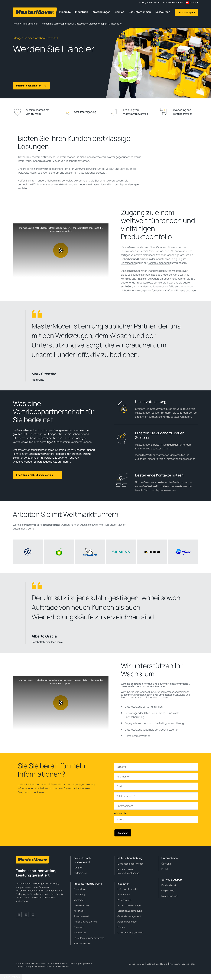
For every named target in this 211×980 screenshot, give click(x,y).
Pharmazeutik (124, 900)
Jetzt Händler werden (173, 3)
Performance (80, 873)
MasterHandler (81, 905)
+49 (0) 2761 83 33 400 (150, 3)
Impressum (175, 964)
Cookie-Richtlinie (137, 964)
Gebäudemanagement (129, 916)
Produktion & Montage (129, 905)
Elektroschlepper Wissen (130, 864)
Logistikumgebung (159, 263)
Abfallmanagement (127, 922)
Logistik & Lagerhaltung (130, 911)
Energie (121, 927)
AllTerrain (79, 911)
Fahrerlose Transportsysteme (89, 938)
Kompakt (78, 868)
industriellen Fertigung (169, 259)
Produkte (65, 12)
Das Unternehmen (140, 12)
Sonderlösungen (82, 943)
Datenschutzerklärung (157, 964)
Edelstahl (79, 927)
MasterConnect (170, 896)
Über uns (166, 864)
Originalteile (168, 891)
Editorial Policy (189, 964)
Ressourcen (163, 12)
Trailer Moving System (85, 922)
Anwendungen (101, 12)
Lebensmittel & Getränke (130, 933)
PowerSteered (81, 916)
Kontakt (165, 869)
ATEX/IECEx (80, 933)
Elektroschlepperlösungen (123, 184)
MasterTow (79, 900)
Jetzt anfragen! (186, 12)
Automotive (124, 894)
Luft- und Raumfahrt (128, 889)
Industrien (82, 12)
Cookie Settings (11, 977)
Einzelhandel (128, 263)
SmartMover (80, 889)
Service (120, 12)
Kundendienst (169, 885)
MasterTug (79, 894)
